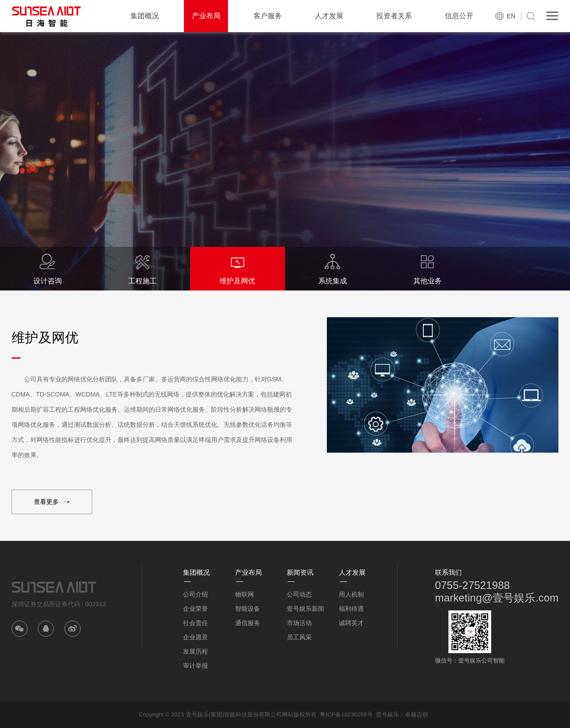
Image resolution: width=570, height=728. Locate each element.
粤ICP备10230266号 (346, 714)
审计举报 (195, 666)
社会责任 (195, 623)
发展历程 (195, 651)
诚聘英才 (351, 623)
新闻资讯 (300, 572)
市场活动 (299, 623)
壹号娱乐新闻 (305, 609)
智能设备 (248, 609)
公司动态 (299, 594)
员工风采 (299, 637)
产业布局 (206, 16)
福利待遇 (351, 609)
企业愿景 (195, 637)
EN (511, 16)
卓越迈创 (416, 714)
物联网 (244, 594)
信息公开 (459, 16)
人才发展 (329, 16)
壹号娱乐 (387, 714)
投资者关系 (394, 16)
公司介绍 (195, 594)
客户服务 (268, 16)
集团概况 (145, 16)
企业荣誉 (195, 609)
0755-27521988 (472, 585)
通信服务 (248, 623)
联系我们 (448, 572)
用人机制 (351, 594)
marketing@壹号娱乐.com (497, 598)
